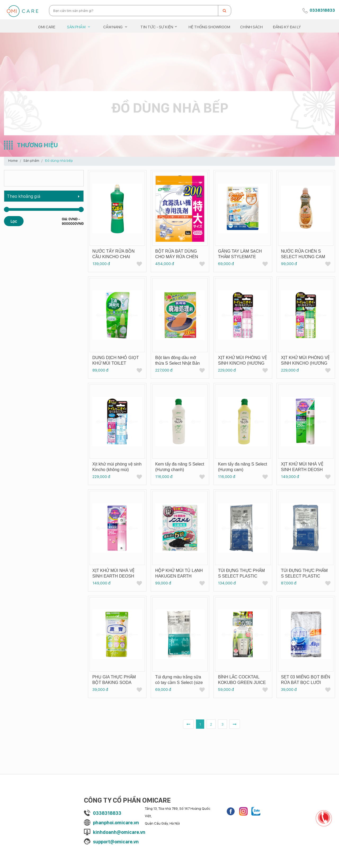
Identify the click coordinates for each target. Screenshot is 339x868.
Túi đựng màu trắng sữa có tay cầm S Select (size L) (179, 683)
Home (13, 160)
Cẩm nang (113, 27)
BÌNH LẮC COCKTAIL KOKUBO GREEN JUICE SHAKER (242, 683)
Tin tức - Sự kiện (157, 27)
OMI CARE (47, 27)
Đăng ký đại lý (287, 27)
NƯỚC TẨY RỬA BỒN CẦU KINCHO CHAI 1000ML (114, 257)
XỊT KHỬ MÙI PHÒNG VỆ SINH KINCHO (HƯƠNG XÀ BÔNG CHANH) (305, 363)
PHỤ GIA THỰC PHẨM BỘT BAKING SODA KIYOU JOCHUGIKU (114, 683)
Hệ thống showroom (209, 27)
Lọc (14, 221)
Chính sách (251, 27)
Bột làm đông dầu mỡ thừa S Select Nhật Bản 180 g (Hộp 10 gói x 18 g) (179, 363)
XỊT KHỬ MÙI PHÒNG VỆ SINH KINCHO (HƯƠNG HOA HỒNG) (242, 363)
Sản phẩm (76, 27)
